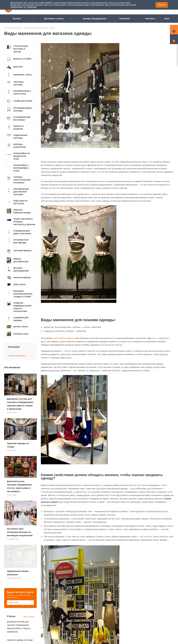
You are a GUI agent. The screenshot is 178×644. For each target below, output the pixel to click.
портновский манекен (64, 338)
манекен (148, 537)
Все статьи (29, 523)
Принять (162, 5)
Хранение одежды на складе (20, 547)
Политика (32, 7)
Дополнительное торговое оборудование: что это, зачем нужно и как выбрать (20, 558)
